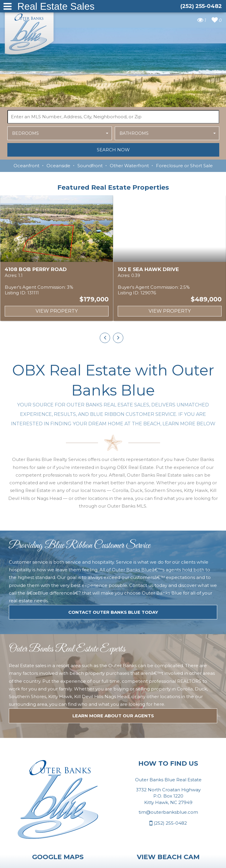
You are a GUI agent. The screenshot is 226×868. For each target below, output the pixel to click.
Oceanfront (26, 166)
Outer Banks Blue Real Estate (29, 32)
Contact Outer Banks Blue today (113, 642)
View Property (57, 311)
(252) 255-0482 (168, 853)
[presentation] (105, 338)
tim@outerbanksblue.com (168, 842)
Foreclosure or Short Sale (184, 166)
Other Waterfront (129, 166)
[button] (60, 133)
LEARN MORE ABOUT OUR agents (113, 745)
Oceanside (58, 166)
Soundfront (90, 166)
